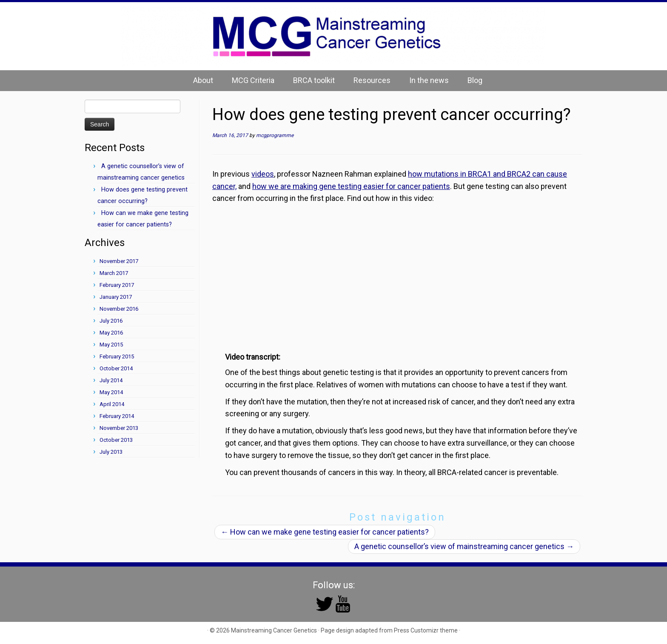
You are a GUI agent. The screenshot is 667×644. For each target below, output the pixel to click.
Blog (475, 80)
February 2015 (117, 356)
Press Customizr (416, 630)
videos (263, 174)
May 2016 (111, 333)
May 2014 (111, 392)
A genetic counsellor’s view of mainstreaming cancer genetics (464, 546)
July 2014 (111, 380)
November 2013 (119, 428)
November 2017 (119, 261)
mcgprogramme (275, 135)
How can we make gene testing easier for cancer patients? (325, 532)
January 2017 (116, 297)
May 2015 (111, 345)
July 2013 (111, 452)
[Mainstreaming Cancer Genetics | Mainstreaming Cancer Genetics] (333, 36)
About (203, 80)
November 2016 (119, 309)
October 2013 (116, 440)
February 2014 (117, 416)
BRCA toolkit (314, 80)
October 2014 (116, 368)
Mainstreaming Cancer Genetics (274, 630)
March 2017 (114, 273)
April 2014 (112, 404)
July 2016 (111, 321)
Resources (372, 80)
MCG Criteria (253, 80)
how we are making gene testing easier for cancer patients (351, 186)
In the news (429, 80)
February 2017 (117, 285)
